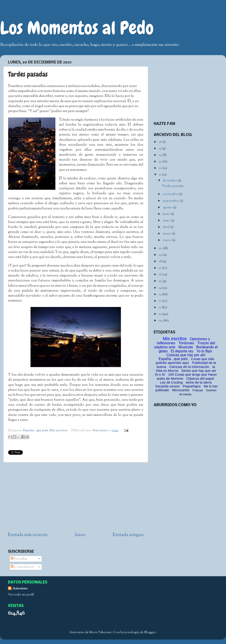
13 (160, 294)
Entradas (19, 559)
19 (160, 255)
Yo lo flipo (204, 351)
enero (167, 240)
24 (161, 155)
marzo (167, 234)
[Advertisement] (76, 497)
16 (160, 275)
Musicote (186, 347)
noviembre (171, 194)
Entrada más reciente (28, 535)
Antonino (100, 430)
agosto (168, 207)
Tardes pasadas (173, 186)
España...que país (173, 359)
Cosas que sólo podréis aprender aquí (185, 361)
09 (161, 321)
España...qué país (36, 430)
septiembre (171, 201)
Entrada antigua (128, 535)
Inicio (80, 535)
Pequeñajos (192, 386)
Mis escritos (59, 430)
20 (161, 248)
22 (161, 168)
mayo (167, 221)
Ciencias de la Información (189, 367)
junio (167, 214)
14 (160, 288)
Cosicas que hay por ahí (186, 355)
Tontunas (186, 343)
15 (160, 281)
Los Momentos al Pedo (77, 28)
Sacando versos (167, 386)
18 (160, 261)
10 (161, 314)
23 (161, 162)
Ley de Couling (171, 382)
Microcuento (181, 390)
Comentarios (22, 567)
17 (160, 268)
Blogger (150, 632)
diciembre (170, 181)
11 (160, 308)
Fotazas (198, 390)
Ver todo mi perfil (21, 595)
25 (160, 149)
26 (161, 142)
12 (160, 301)
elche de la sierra (199, 382)
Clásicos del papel (200, 378)
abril (166, 227)
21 (160, 175)
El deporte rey (182, 351)
